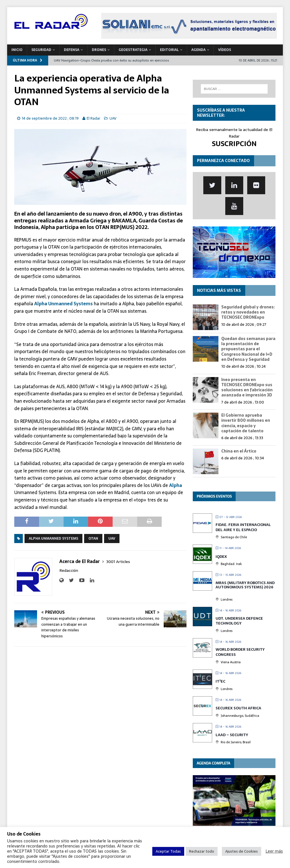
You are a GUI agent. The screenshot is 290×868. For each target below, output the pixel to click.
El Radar (94, 118)
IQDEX (221, 557)
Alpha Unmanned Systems (63, 304)
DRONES (99, 50)
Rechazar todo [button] (202, 851)
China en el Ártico (239, 451)
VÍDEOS (225, 50)
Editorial (169, 50)
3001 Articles (118, 562)
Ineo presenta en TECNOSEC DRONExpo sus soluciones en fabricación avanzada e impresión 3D (247, 387)
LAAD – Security (232, 735)
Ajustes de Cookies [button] (242, 851)
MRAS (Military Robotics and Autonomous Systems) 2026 (245, 585)
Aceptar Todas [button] (168, 851)
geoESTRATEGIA (133, 50)
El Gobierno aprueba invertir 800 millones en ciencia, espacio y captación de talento (246, 423)
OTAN (93, 539)
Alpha (176, 485)
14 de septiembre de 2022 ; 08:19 (50, 118)
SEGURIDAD (41, 50)
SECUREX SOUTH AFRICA (238, 708)
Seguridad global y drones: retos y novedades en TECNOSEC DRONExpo (248, 312)
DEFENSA (72, 50)
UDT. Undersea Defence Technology (239, 621)
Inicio (17, 50)
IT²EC (220, 681)
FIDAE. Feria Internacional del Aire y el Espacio (243, 527)
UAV (113, 118)
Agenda (198, 50)
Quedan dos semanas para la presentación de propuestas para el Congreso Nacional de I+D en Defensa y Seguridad (248, 349)
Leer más (274, 851)
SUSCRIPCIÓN (234, 144)
